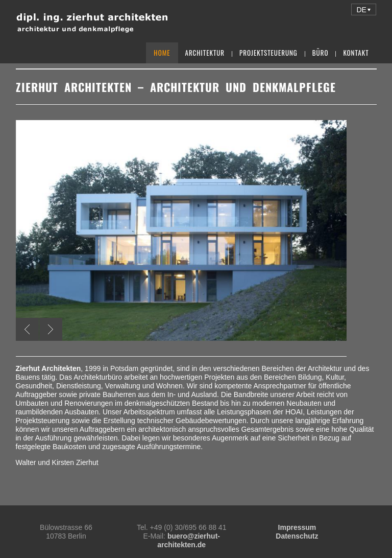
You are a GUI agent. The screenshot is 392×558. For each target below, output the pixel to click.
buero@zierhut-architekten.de (189, 540)
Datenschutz (297, 536)
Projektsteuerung (268, 53)
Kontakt (356, 53)
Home (162, 53)
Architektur (205, 53)
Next (51, 329)
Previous (27, 329)
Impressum (297, 527)
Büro (321, 53)
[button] (364, 9)
